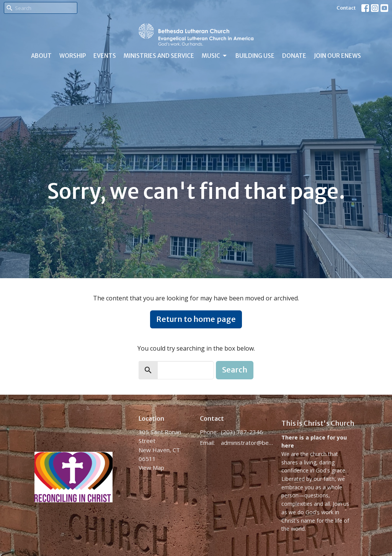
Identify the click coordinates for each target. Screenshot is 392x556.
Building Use (255, 56)
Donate (294, 56)
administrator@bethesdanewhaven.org (247, 443)
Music (215, 56)
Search (235, 370)
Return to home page (196, 319)
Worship (73, 56)
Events (105, 56)
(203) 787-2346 (242, 432)
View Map (151, 467)
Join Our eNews (337, 56)
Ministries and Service (159, 56)
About (41, 56)
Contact (346, 8)
